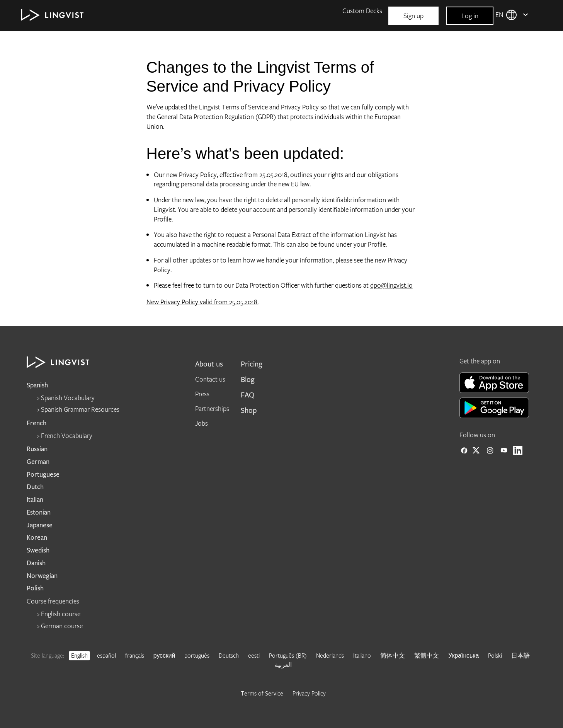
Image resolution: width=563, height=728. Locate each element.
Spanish (37, 385)
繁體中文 (427, 655)
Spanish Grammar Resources (80, 409)
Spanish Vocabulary (68, 398)
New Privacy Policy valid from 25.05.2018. (202, 302)
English (79, 655)
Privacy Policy (309, 693)
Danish (36, 563)
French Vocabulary (67, 436)
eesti (254, 655)
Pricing (252, 364)
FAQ (349, 82)
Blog (349, 58)
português (197, 655)
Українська (463, 655)
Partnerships (212, 408)
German (38, 462)
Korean (37, 538)
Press (202, 394)
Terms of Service (262, 693)
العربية (283, 665)
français (135, 655)
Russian (37, 449)
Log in (470, 16)
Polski (495, 655)
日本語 (520, 655)
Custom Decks (362, 11)
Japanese (40, 525)
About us (209, 364)
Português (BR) (288, 655)
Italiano (362, 655)
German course (62, 626)
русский (164, 655)
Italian (35, 500)
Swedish (38, 550)
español (106, 655)
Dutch (35, 487)
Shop (249, 411)
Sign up (413, 16)
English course (61, 614)
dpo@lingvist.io (391, 285)
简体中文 (393, 655)
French (37, 423)
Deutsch (229, 655)
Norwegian (42, 576)
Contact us (210, 379)
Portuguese (43, 475)
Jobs (202, 423)
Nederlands (330, 655)
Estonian (39, 512)
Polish (35, 588)
